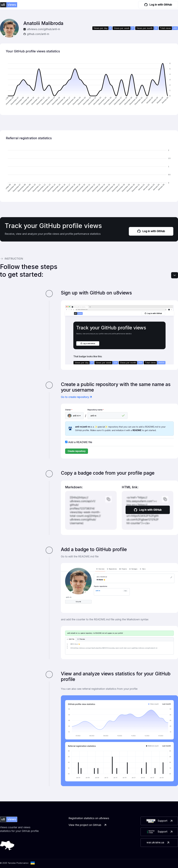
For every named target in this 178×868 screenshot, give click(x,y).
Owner (69, 410)
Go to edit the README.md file (80, 556)
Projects (123, 569)
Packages (133, 569)
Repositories (112, 569)
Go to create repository (77, 397)
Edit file (70, 639)
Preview (81, 639)
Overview (100, 569)
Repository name (96, 410)
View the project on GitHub (88, 825)
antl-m (98, 591)
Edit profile (78, 602)
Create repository (77, 451)
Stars (143, 569)
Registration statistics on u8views (89, 818)
